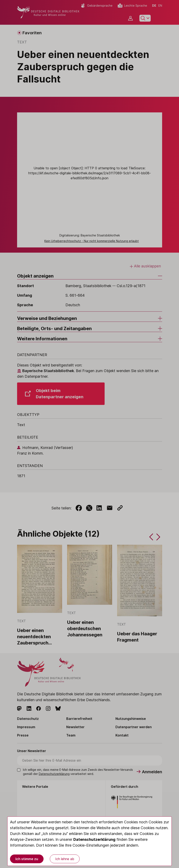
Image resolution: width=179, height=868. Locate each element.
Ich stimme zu (27, 859)
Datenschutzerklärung (94, 839)
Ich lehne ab (65, 859)
